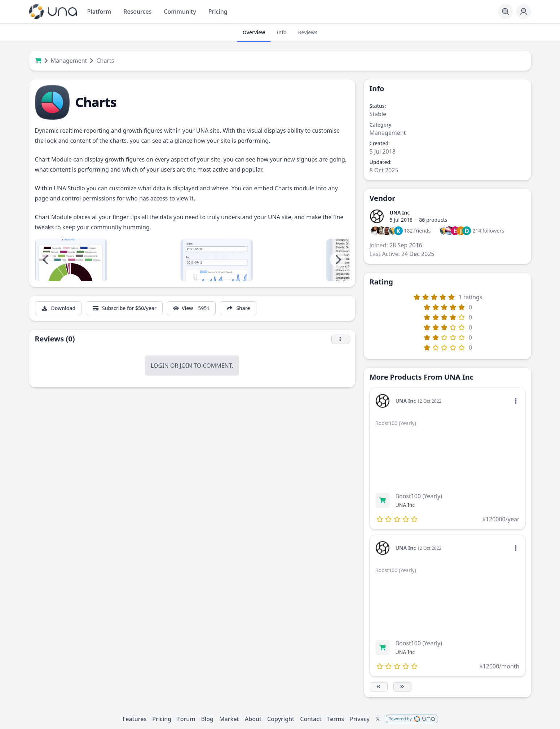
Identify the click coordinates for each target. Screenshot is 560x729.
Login (160, 366)
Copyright (281, 719)
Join (186, 366)
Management (69, 61)
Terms (336, 719)
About (253, 719)
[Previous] (47, 260)
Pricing (162, 719)
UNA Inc (400, 213)
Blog (207, 719)
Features (135, 719)
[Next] (338, 260)
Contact (311, 719)
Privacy (360, 719)
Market (229, 719)
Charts (105, 61)
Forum (186, 719)
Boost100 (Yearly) (419, 496)
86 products (433, 220)
